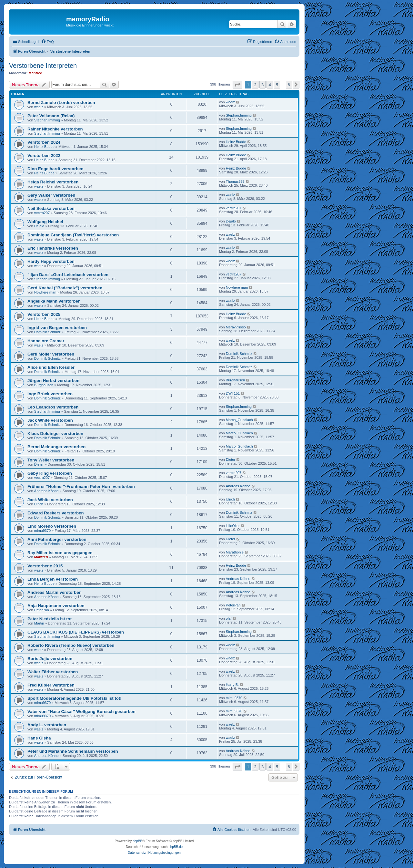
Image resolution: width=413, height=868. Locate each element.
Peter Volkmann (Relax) (51, 116)
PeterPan (42, 610)
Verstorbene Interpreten (43, 66)
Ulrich (39, 504)
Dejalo (39, 226)
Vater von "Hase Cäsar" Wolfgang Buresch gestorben (81, 712)
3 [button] (262, 85)
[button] (237, 85)
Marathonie (235, 552)
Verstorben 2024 (44, 142)
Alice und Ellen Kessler (51, 367)
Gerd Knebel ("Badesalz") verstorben (65, 288)
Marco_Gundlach (239, 420)
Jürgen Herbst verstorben (53, 381)
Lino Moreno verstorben (52, 526)
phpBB (137, 841)
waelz (39, 107)
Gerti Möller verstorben (51, 354)
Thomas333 (235, 181)
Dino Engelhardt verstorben (55, 169)
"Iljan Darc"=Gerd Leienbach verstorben (68, 275)
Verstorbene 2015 (45, 566)
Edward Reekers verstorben (55, 513)
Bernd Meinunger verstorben (56, 447)
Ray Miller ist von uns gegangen (60, 553)
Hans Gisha (39, 738)
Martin (39, 623)
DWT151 (233, 393)
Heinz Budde (44, 147)
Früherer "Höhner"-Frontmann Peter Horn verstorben (81, 486)
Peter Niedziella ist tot (50, 619)
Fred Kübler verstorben (51, 685)
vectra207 (42, 213)
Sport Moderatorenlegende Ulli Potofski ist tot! (75, 698)
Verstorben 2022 (44, 155)
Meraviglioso (236, 327)
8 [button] (289, 85)
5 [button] (277, 85)
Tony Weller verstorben (51, 460)
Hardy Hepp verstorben (51, 261)
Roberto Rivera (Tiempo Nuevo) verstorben (71, 645)
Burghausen (44, 385)
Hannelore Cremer (46, 341)
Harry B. (232, 685)
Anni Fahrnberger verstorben (57, 539)
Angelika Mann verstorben (54, 301)
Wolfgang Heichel (45, 222)
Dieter (39, 464)
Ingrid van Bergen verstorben (57, 328)
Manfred (36, 73)
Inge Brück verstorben (50, 394)
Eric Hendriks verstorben (53, 248)
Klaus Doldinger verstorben (55, 434)
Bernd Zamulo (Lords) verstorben (61, 103)
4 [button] (270, 85)
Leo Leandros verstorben (53, 407)
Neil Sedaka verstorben (51, 208)
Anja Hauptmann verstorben (56, 606)
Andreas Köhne (46, 491)
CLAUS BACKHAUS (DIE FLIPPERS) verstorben (76, 632)
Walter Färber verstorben (53, 672)
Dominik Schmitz (47, 332)
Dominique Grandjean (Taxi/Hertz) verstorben (73, 235)
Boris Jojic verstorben (50, 659)
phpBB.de (176, 847)
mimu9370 (42, 531)
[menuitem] (47, 42)
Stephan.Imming (47, 120)
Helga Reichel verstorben (53, 182)
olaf (229, 618)
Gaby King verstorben (50, 473)
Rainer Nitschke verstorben (55, 129)
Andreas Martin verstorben (55, 592)
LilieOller (233, 526)
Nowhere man (45, 292)
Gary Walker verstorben (51, 195)
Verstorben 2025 (44, 314)
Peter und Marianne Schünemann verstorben (73, 751)
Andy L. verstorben (47, 725)
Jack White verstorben (50, 420)
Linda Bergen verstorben (53, 579)
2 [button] (255, 85)
